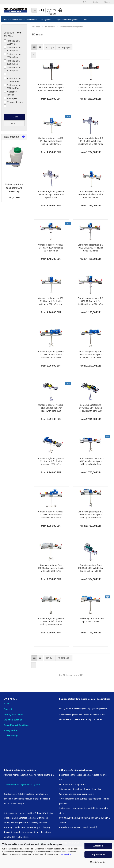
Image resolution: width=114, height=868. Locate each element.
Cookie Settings (11, 735)
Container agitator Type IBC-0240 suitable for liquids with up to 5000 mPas (51, 568)
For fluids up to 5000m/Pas (12, 69)
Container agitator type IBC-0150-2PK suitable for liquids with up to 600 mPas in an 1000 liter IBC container (91, 301)
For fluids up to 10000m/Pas (12, 80)
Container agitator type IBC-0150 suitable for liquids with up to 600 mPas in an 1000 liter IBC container (51, 301)
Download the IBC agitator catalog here (22, 785)
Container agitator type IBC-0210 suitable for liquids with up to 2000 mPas (51, 461)
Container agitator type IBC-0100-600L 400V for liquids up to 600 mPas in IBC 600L (91, 88)
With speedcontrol (14, 102)
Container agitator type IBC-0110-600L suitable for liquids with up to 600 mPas (91, 141)
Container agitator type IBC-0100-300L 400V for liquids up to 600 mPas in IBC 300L (51, 88)
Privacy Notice (65, 854)
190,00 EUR (14, 198)
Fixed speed (11, 98)
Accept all (98, 846)
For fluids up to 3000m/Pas (12, 62)
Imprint (7, 704)
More (85, 20)
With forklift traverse (11, 93)
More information (98, 862)
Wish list (106, 2)
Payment (8, 709)
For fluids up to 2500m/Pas (12, 56)
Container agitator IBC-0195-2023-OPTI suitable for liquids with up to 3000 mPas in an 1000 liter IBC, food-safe (91, 408)
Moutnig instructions (13, 714)
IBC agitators (46, 20)
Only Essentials (98, 855)
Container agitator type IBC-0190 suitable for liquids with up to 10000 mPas (91, 355)
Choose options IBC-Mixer (13, 34)
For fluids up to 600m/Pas (12, 42)
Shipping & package (13, 720)
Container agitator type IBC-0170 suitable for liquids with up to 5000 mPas (51, 355)
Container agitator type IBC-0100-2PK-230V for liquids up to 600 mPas (91, 248)
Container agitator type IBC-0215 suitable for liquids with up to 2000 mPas (91, 461)
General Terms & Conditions (16, 725)
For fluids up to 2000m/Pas (12, 49)
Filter (14, 117)
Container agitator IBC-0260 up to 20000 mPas (91, 620)
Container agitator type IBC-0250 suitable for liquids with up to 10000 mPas (51, 621)
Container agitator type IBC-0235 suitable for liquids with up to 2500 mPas (91, 515)
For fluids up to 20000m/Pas (12, 86)
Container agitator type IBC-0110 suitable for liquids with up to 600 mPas (51, 141)
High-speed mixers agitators (67, 20)
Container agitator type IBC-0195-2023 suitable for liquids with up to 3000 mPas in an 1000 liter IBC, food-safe (51, 408)
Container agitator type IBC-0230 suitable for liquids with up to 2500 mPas (51, 515)
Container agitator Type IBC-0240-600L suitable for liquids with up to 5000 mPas (91, 568)
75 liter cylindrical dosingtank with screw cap (14, 188)
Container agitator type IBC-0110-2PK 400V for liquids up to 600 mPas (51, 248)
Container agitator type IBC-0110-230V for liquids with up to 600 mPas (91, 194)
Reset (14, 123)
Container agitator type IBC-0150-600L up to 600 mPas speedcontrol (51, 194)
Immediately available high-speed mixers (20, 20)
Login (95, 2)
